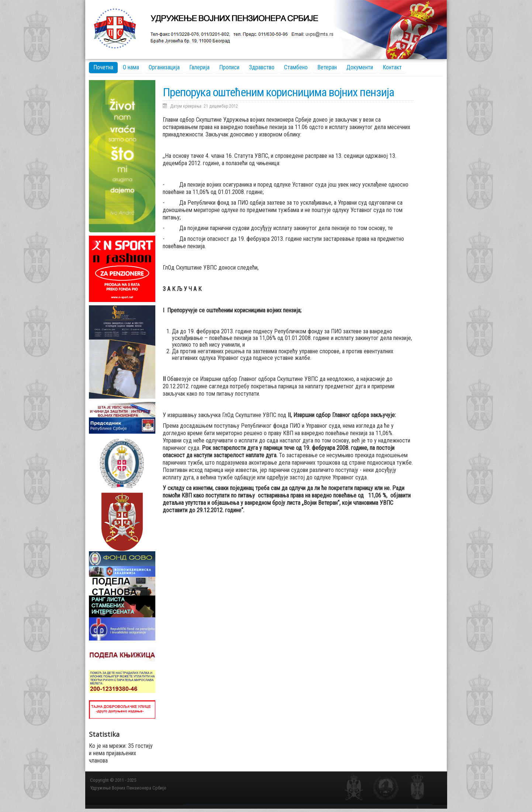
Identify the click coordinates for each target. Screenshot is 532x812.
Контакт (392, 67)
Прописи (229, 67)
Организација (164, 67)
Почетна (103, 67)
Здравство (262, 67)
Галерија (199, 67)
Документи (360, 67)
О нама (131, 67)
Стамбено (296, 67)
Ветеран (327, 67)
